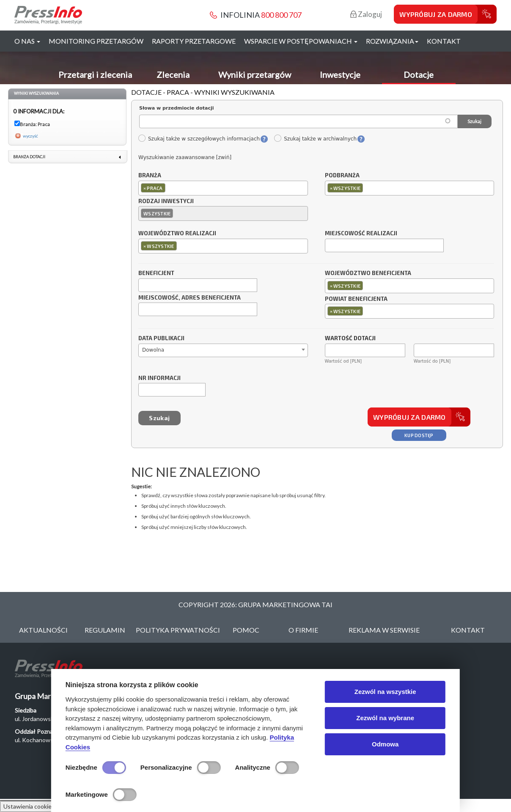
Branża (150, 176)
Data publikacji (161, 339)
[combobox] (223, 188)
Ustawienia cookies (29, 806)
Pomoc (246, 630)
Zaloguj (366, 14)
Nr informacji (159, 378)
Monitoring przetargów (96, 41)
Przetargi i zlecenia (95, 74)
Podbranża (342, 176)
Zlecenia (173, 74)
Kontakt (444, 41)
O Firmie (303, 630)
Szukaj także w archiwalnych (315, 139)
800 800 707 (281, 15)
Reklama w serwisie (384, 630)
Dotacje (419, 74)
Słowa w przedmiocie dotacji (177, 108)
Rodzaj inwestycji (166, 201)
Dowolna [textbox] (153, 350)
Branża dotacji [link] (29, 157)
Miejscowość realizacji (361, 234)
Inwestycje (340, 74)
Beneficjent (156, 273)
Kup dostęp (419, 435)
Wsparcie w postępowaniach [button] (301, 41)
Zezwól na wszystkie (385, 692)
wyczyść (30, 136)
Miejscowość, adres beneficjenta (190, 298)
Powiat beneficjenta (356, 299)
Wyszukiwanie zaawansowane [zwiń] (185, 157)
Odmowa (385, 744)
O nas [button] (27, 41)
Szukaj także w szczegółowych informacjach (199, 139)
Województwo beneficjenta (368, 273)
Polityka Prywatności (178, 630)
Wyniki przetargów (255, 74)
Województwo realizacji (177, 234)
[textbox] (169, 188)
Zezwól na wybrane (385, 718)
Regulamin (105, 630)
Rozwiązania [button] (392, 41)
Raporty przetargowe (194, 41)
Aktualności (43, 630)
